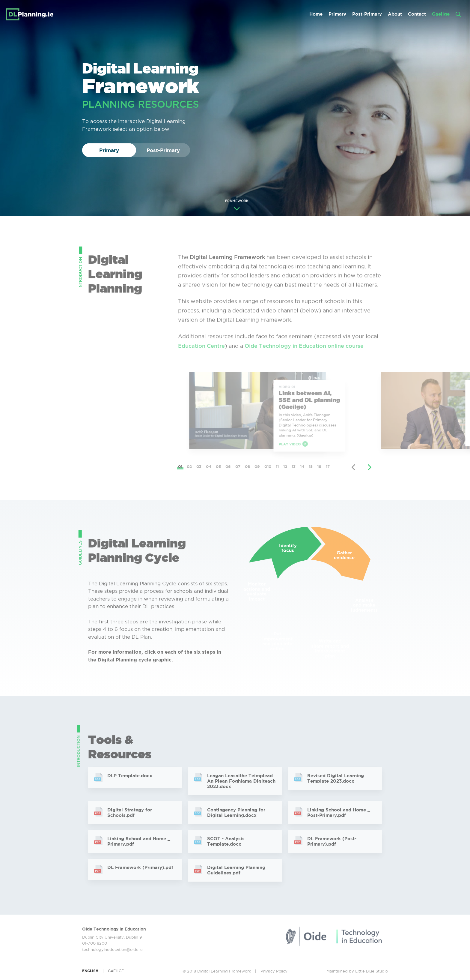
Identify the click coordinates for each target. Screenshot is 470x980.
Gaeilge (441, 14)
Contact (417, 14)
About (395, 14)
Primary (337, 14)
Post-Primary (367, 14)
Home (316, 14)
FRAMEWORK (237, 206)
